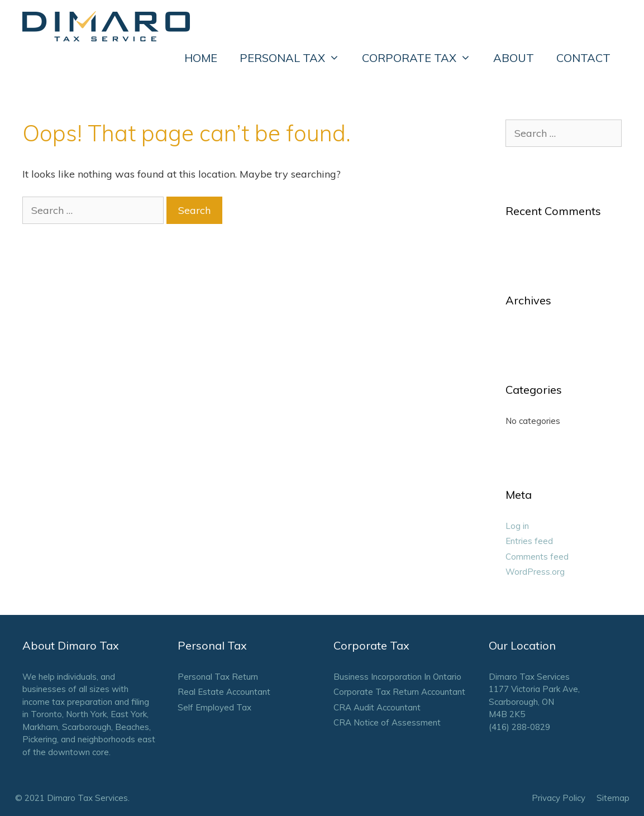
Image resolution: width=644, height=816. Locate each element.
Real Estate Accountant (224, 692)
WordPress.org (535, 572)
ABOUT (514, 58)
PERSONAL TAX (295, 58)
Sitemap (613, 798)
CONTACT (583, 58)
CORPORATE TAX (422, 58)
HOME (201, 58)
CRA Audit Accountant (377, 707)
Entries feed (529, 541)
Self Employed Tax (214, 707)
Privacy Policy (559, 798)
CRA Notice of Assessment (387, 722)
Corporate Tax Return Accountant (399, 692)
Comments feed (537, 557)
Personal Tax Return (218, 677)
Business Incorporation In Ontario (397, 677)
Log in (517, 526)
